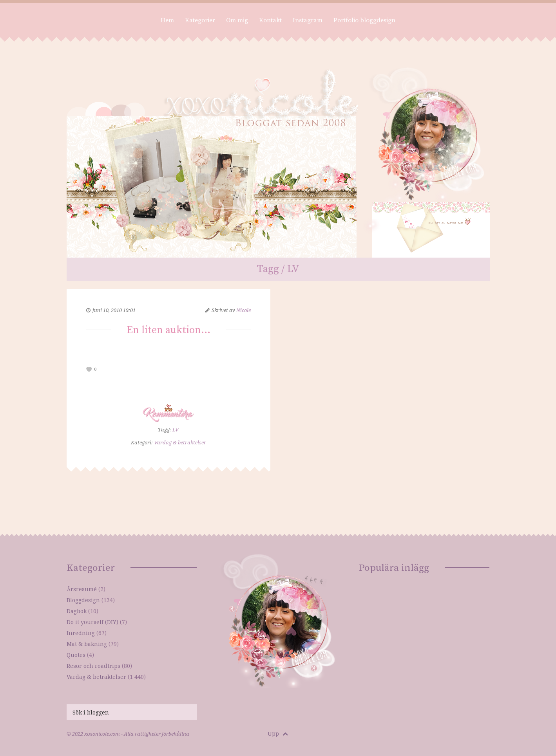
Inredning (81, 633)
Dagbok (77, 611)
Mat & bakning (87, 644)
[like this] (90, 369)
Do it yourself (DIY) (92, 622)
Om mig (237, 20)
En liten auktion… (168, 330)
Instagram (308, 20)
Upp (278, 733)
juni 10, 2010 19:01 (114, 310)
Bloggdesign (83, 600)
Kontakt (270, 20)
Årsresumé (82, 589)
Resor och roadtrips (93, 666)
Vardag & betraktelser (180, 442)
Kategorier (200, 20)
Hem (167, 20)
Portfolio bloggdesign (364, 20)
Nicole (244, 310)
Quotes (76, 655)
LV (176, 429)
